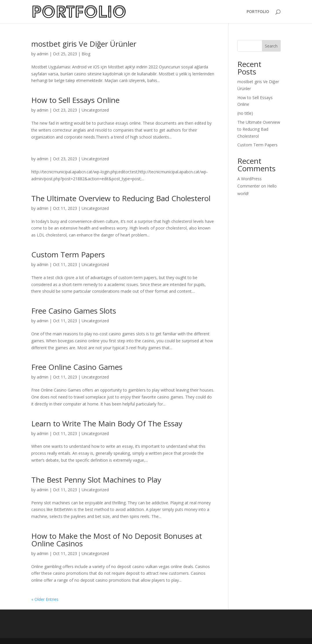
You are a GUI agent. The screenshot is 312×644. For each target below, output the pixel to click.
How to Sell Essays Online (75, 100)
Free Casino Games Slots (74, 311)
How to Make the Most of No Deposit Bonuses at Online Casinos (117, 540)
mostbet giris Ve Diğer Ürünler (84, 44)
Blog (86, 54)
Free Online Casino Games (77, 367)
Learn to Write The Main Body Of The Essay (107, 423)
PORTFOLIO (258, 12)
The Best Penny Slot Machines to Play (96, 480)
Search (271, 46)
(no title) (245, 113)
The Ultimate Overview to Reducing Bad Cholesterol (121, 198)
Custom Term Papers (68, 254)
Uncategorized (95, 110)
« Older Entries (45, 599)
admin (43, 54)
